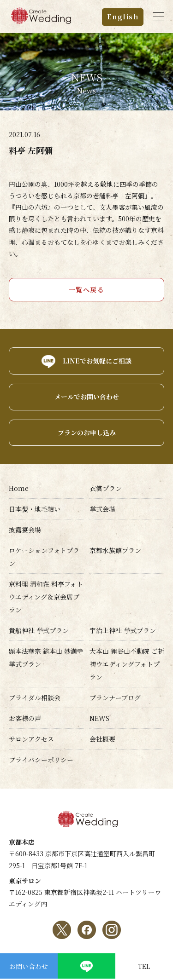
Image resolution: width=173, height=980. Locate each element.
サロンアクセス (31, 739)
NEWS (99, 718)
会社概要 (102, 739)
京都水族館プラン (115, 550)
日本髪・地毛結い (35, 509)
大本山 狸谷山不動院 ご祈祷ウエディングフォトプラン (127, 664)
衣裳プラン (106, 488)
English (123, 17)
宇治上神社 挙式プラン (123, 630)
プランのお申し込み (87, 432)
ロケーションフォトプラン (44, 557)
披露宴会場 (25, 530)
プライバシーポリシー (41, 760)
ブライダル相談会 (35, 698)
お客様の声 (25, 718)
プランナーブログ (115, 698)
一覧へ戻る (87, 289)
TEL (144, 966)
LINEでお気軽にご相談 (97, 361)
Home (19, 488)
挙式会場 (102, 509)
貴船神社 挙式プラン (39, 630)
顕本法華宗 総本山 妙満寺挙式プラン (46, 657)
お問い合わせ (29, 966)
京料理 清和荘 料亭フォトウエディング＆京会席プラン (46, 597)
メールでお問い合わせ (87, 397)
